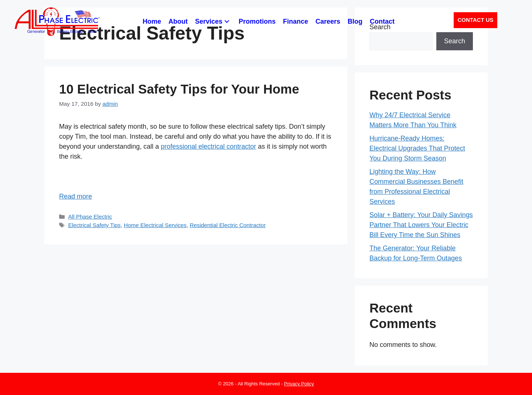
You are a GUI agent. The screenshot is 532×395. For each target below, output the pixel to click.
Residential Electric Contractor (228, 225)
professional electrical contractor (208, 146)
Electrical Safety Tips (94, 225)
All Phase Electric (90, 217)
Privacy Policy (299, 384)
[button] (227, 22)
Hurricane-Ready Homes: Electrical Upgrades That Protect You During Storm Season (417, 148)
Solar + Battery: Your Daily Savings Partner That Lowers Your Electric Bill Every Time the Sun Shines (421, 225)
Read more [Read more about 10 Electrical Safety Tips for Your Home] (76, 196)
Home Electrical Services (155, 225)
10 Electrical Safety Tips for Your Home (179, 89)
